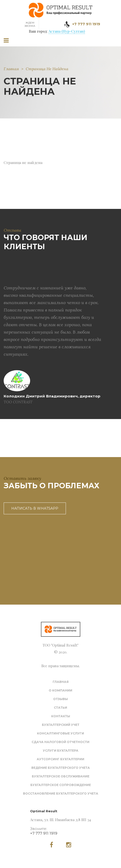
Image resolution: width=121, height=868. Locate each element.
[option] (53, 330)
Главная (11, 69)
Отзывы (60, 699)
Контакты (61, 716)
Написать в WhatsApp (35, 508)
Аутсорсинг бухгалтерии (60, 759)
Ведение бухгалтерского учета (61, 768)
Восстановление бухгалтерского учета (61, 793)
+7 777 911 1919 (44, 833)
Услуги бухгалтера (61, 751)
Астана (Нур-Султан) (67, 31)
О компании (60, 690)
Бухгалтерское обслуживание (61, 776)
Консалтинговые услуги (60, 733)
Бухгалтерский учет (61, 725)
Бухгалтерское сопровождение (61, 785)
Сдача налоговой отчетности (60, 742)
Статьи (60, 708)
